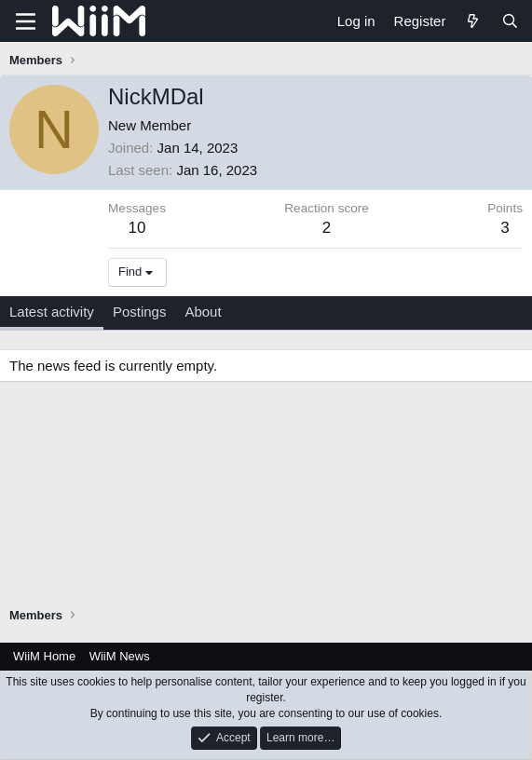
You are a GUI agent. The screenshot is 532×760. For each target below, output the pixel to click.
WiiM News (120, 656)
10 (137, 228)
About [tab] (203, 312)
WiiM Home (44, 656)
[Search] (510, 21)
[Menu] (26, 21)
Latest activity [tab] (52, 312)
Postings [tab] (140, 312)
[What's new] (473, 21)
